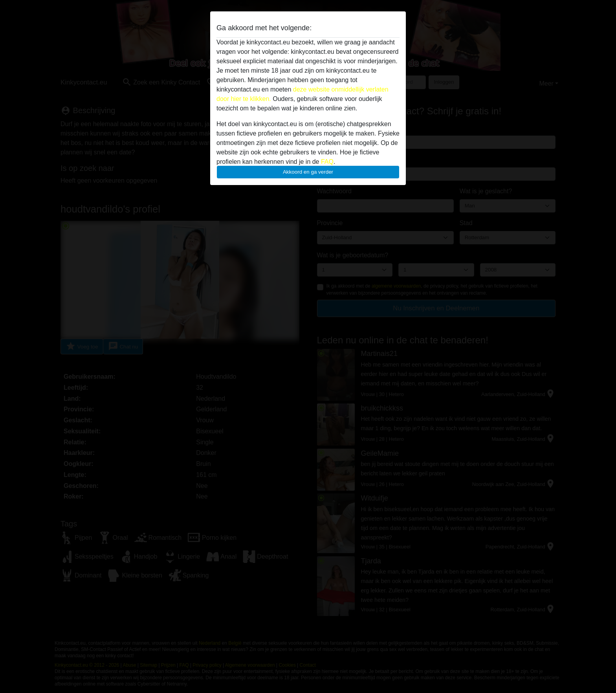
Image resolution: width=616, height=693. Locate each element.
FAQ (327, 162)
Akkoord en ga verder (308, 172)
